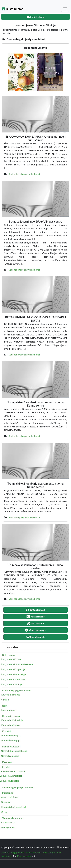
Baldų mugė (49, 852)
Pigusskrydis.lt (33, 852)
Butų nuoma (9, 655)
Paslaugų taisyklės (46, 847)
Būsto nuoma (13, 9)
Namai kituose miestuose (14, 751)
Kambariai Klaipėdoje (12, 720)
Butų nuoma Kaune (11, 659)
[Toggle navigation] (65, 9)
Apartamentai (8, 822)
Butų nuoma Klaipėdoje (13, 669)
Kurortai (6, 731)
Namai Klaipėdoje (10, 756)
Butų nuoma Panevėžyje (13, 674)
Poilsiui (6, 767)
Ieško (5, 706)
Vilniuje (5, 700)
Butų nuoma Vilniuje (11, 684)
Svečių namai (8, 827)
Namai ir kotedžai (11, 746)
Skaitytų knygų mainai (13, 852)
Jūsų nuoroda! (24, 856)
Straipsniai (8, 793)
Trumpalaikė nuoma (12, 818)
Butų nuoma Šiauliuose (13, 679)
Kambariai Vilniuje (10, 725)
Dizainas (5, 802)
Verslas (5, 812)
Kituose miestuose (11, 695)
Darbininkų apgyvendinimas (16, 690)
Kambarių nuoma (11, 716)
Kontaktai (63, 847)
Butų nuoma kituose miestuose (17, 664)
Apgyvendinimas (10, 797)
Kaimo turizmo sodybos (13, 771)
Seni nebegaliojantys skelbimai (24, 174)
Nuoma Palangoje (10, 735)
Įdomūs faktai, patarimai (13, 807)
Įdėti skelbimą (35, 17)
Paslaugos (7, 762)
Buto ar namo (8, 710)
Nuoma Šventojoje (11, 740)
